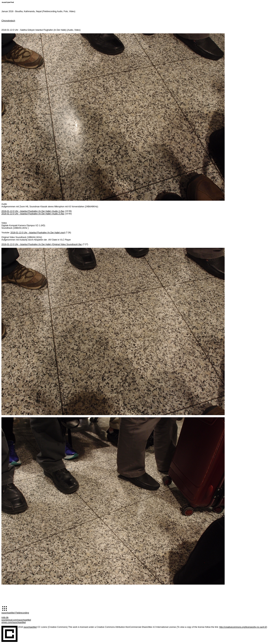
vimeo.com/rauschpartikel (14, 622)
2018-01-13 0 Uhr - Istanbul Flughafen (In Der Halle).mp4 (38, 233)
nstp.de (5, 617)
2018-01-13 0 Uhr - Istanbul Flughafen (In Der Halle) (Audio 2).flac (33, 214)
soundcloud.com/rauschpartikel (16, 620)
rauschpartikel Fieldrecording (15, 613)
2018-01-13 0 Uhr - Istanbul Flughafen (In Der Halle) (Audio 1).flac (33, 211)
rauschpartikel (30, 627)
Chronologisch (8, 21)
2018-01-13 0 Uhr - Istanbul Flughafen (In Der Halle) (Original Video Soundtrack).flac (42, 244)
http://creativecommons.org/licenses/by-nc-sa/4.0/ (243, 627)
